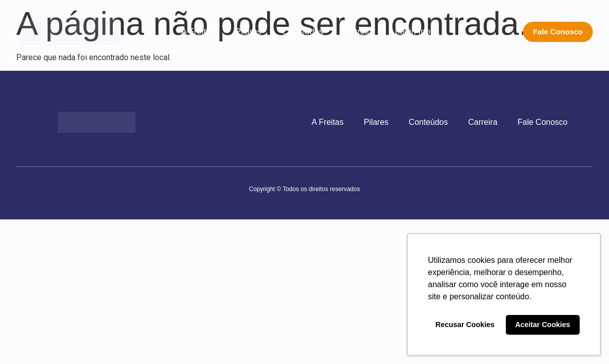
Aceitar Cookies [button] (542, 325)
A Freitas (198, 32)
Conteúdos (302, 32)
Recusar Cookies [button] (465, 325)
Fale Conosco (542, 122)
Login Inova (417, 32)
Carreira (359, 32)
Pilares (248, 32)
